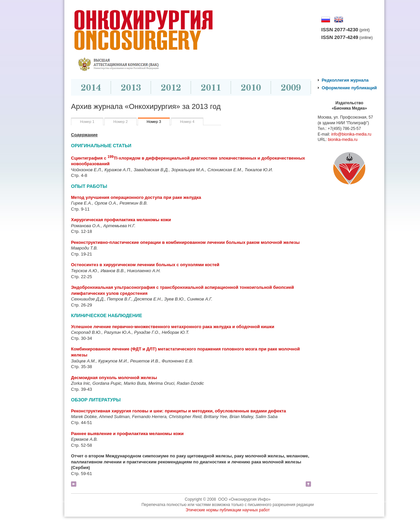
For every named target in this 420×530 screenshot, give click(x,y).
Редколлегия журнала (345, 80)
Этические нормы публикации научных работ (228, 510)
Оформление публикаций (349, 88)
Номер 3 (154, 122)
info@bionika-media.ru (351, 134)
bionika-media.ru (343, 140)
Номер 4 (187, 122)
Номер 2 (120, 122)
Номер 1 (87, 122)
